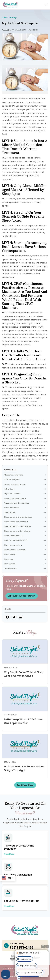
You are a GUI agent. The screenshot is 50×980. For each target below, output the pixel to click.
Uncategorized (25, 569)
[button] (46, 5)
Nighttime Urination (25, 494)
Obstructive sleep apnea (25, 498)
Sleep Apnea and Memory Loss (25, 526)
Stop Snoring (25, 564)
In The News (25, 489)
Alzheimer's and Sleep (25, 475)
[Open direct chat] (43, 946)
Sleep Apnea (25, 512)
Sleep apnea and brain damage (25, 517)
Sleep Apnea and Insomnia (25, 522)
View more (9, 854)
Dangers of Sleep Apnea (25, 484)
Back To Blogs (9, 18)
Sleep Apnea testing (25, 545)
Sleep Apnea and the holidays (25, 531)
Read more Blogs (25, 785)
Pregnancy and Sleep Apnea (25, 503)
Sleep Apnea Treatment (25, 550)
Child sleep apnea (25, 480)
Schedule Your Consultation (22, 596)
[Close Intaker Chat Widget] (47, 946)
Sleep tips (25, 559)
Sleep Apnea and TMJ (25, 536)
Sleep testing (25, 554)
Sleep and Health (25, 508)
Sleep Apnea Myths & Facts (25, 540)
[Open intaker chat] (19, 979)
